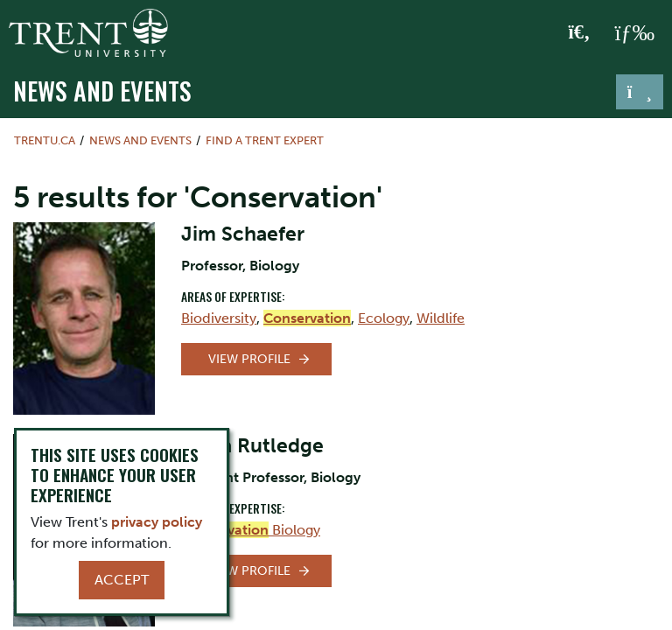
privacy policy (157, 522)
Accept (122, 580)
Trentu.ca (45, 140)
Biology (251, 530)
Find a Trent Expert (265, 140)
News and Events (102, 90)
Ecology (384, 318)
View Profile (249, 359)
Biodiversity (219, 318)
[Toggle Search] (580, 33)
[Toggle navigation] (640, 92)
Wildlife (441, 318)
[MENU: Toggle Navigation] (634, 33)
